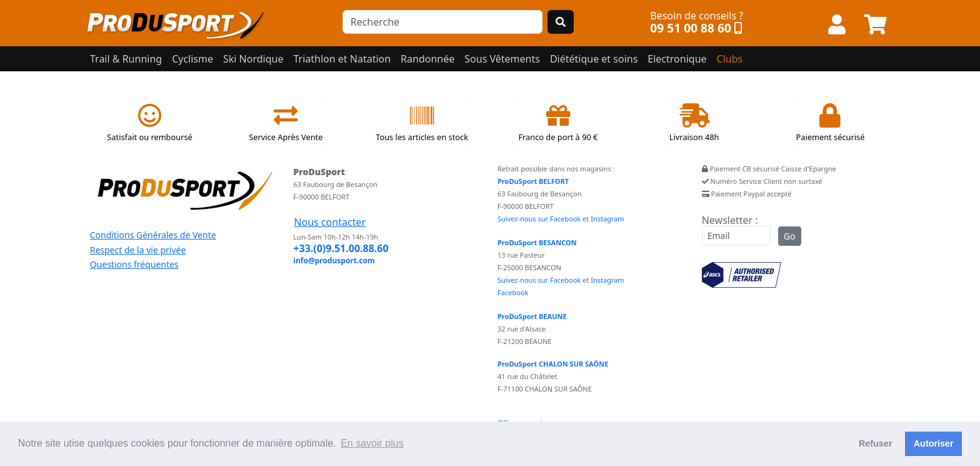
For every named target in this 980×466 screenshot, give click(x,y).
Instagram (607, 219)
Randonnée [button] (427, 59)
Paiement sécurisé (831, 123)
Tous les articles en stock (422, 123)
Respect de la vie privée (138, 250)
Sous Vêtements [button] (502, 59)
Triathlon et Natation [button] (342, 59)
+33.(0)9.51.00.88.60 (341, 248)
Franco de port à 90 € (558, 123)
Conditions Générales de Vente (153, 235)
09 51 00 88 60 (691, 28)
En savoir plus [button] (372, 443)
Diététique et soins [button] (594, 59)
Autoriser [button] (934, 443)
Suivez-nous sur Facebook (539, 219)
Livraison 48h (694, 123)
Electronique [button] (677, 59)
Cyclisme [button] (192, 59)
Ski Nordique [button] (253, 59)
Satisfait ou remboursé (149, 123)
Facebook (513, 292)
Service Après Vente (286, 123)
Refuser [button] (876, 443)
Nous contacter (330, 222)
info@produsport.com (334, 261)
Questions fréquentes (134, 264)
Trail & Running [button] (126, 59)
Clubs (730, 59)
